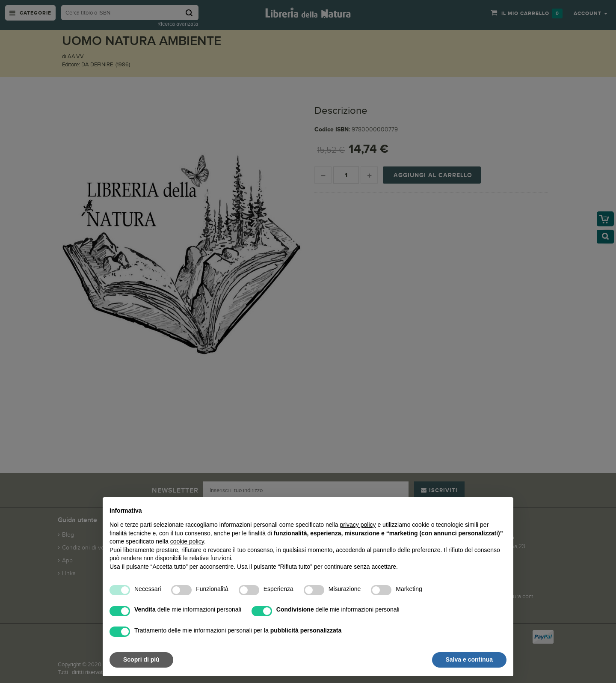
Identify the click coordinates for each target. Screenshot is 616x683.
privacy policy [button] (358, 525)
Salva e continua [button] (469, 659)
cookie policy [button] (187, 541)
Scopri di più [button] (141, 659)
